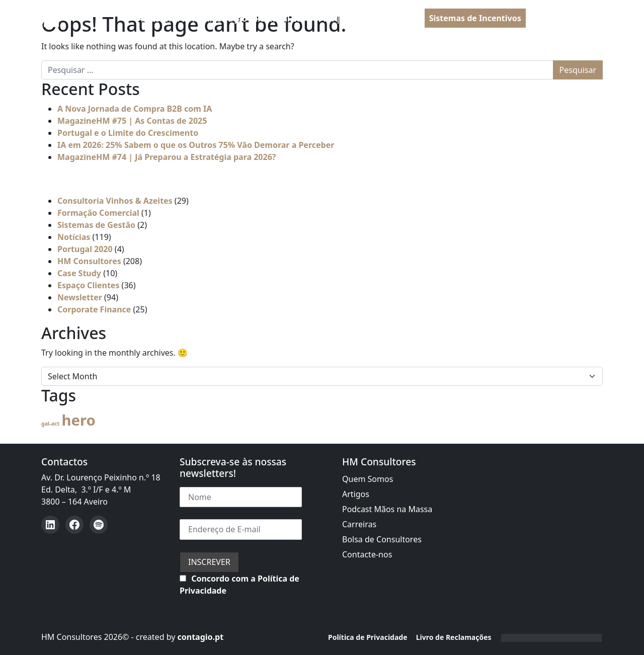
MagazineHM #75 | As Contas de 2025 (132, 121)
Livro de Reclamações (454, 637)
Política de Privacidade (368, 637)
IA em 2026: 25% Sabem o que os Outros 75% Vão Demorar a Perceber (196, 145)
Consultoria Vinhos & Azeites (115, 201)
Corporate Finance (94, 309)
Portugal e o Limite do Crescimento (128, 133)
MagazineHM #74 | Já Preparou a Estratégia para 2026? (167, 157)
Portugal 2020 (85, 249)
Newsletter (80, 297)
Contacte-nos (367, 554)
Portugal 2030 (283, 19)
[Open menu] (595, 19)
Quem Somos (368, 479)
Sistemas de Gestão (96, 225)
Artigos (356, 494)
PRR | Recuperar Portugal (370, 19)
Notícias (74, 237)
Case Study (79, 273)
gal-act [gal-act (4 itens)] (50, 424)
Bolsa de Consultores (382, 539)
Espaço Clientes (88, 285)
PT (545, 19)
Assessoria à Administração (192, 19)
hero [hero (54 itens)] (78, 420)
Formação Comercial (98, 213)
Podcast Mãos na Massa (387, 509)
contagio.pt (200, 637)
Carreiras (359, 524)
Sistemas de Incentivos (475, 18)
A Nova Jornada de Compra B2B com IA (135, 109)
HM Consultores (89, 261)
